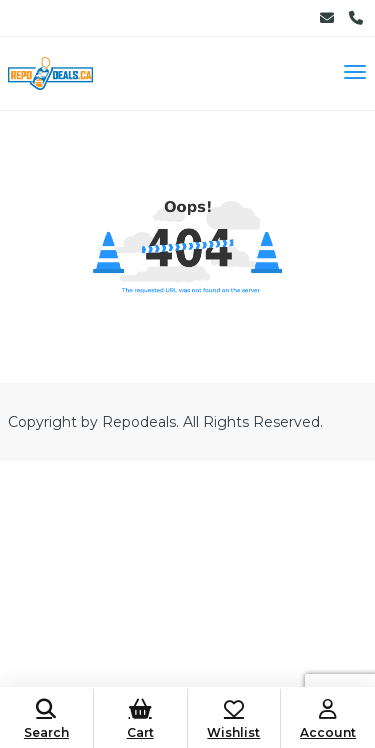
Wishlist (234, 719)
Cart (140, 719)
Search (46, 719)
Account (328, 719)
